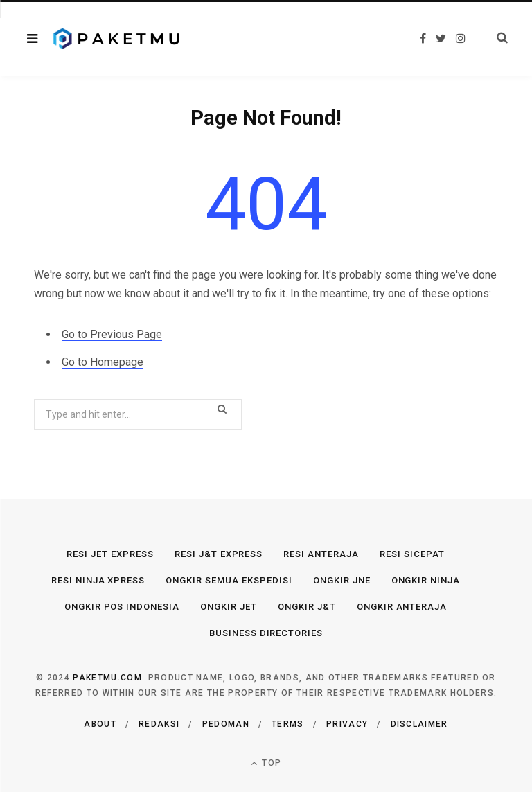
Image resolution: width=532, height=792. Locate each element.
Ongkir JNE (342, 580)
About (100, 724)
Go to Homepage (103, 362)
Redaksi (159, 724)
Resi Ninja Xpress (98, 580)
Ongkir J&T (307, 607)
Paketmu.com (107, 678)
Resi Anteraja (321, 554)
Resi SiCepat (412, 554)
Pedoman (226, 724)
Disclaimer (419, 724)
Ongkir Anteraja (402, 607)
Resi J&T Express (219, 554)
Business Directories (266, 633)
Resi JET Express (110, 554)
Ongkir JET (229, 607)
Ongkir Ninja (426, 580)
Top (266, 763)
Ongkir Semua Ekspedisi (229, 580)
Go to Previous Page (112, 334)
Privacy (347, 724)
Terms (288, 724)
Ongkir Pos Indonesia (122, 607)
